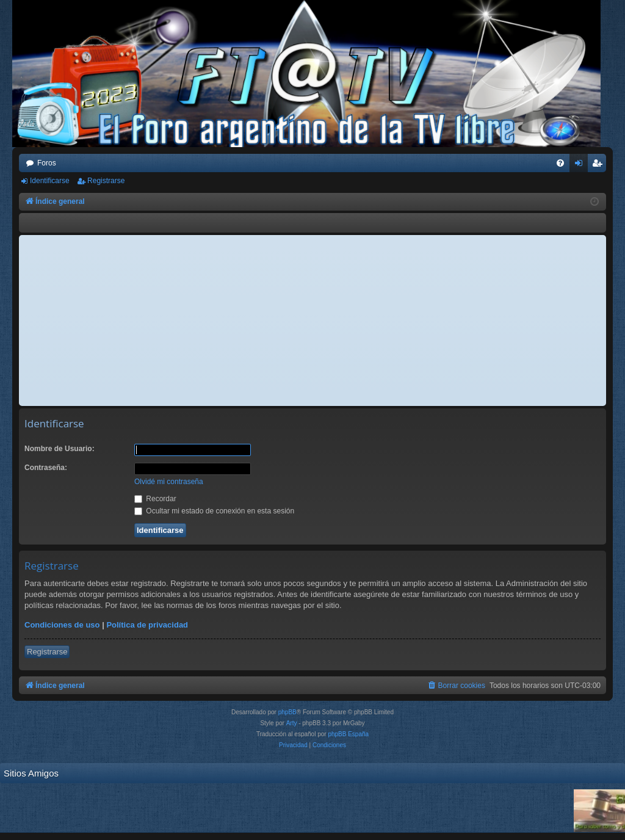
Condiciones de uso (62, 625)
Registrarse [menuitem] (600, 165)
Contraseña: (46, 468)
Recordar (155, 499)
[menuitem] (560, 163)
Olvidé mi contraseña (169, 482)
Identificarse (50, 181)
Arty (292, 723)
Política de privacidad (147, 625)
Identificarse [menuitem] (581, 165)
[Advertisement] (312, 320)
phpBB (287, 712)
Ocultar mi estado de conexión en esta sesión (214, 511)
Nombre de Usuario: (60, 449)
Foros (47, 163)
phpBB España (348, 734)
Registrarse (106, 181)
